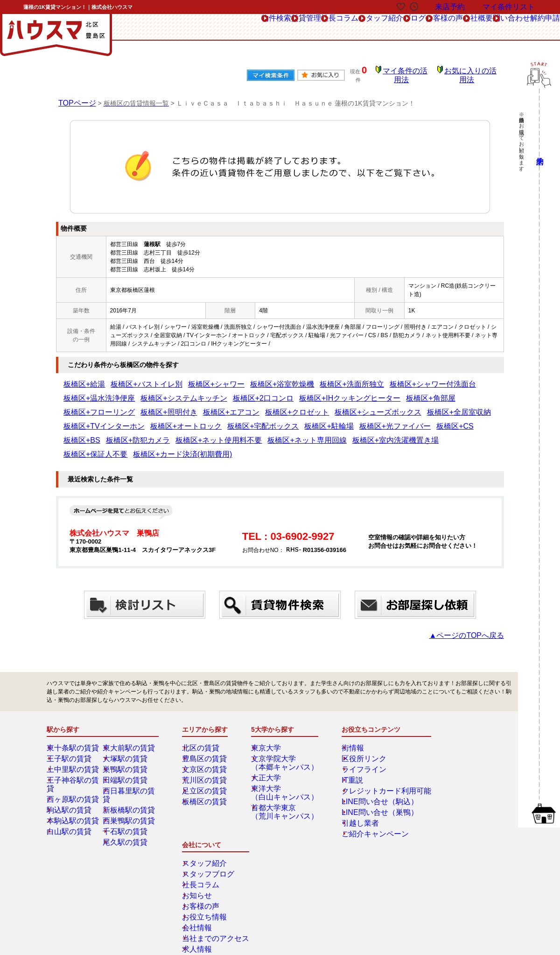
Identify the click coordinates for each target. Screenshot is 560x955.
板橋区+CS (137, 420)
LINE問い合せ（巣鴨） (367, 792)
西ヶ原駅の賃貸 (73, 770)
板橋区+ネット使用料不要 (276, 420)
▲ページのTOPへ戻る (476, 615)
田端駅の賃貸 (126, 759)
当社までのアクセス (462, 802)
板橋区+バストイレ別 (127, 378)
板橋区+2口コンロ (157, 392)
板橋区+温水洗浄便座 (412, 378)
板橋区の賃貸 (206, 781)
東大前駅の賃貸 (129, 727)
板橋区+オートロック (334, 406)
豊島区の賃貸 (206, 738)
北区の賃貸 (203, 727)
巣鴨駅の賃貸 (126, 749)
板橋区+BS (170, 420)
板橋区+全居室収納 (212, 406)
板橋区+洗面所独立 (285, 378)
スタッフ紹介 (298, 27)
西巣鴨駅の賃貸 (129, 792)
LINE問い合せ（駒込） (367, 781)
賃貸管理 (196, 27)
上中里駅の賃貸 (73, 749)
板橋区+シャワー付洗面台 (347, 378)
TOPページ (75, 96)
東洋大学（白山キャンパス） (283, 772)
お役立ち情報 (453, 781)
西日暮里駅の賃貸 (132, 770)
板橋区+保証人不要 (473, 420)
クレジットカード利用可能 (372, 770)
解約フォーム (81, 886)
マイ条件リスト (509, 7)
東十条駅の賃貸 (73, 727)
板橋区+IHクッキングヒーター (223, 392)
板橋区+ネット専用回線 (343, 420)
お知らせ (448, 759)
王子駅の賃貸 (70, 738)
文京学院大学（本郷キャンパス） (283, 742)
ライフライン (356, 749)
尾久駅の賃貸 (126, 813)
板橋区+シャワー (181, 378)
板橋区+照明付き (390, 392)
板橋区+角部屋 (285, 392)
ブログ (346, 27)
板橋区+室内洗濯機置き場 (411, 420)
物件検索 (151, 27)
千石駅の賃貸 (126, 802)
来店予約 (148, 865)
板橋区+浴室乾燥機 (232, 378)
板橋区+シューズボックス (150, 406)
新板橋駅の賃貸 (129, 781)
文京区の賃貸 (206, 749)
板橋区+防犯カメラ (213, 420)
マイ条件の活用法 (412, 72)
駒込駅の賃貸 (70, 781)
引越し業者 (353, 802)
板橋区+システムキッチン (96, 392)
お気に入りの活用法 (473, 72)
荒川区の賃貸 (206, 759)
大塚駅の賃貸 (126, 738)
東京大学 (269, 727)
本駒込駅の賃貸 (73, 792)
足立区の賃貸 (206, 770)
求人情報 (448, 813)
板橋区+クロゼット (87, 406)
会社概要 (438, 27)
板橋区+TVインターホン (272, 406)
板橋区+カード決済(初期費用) (101, 434)
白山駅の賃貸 (70, 802)
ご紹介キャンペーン (364, 813)
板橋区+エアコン (438, 392)
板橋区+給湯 (79, 378)
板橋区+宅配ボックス (394, 406)
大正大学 (269, 757)
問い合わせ (486, 27)
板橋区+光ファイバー (90, 420)
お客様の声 (390, 27)
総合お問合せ (81, 865)
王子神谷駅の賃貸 (76, 759)
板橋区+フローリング (336, 392)
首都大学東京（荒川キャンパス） (283, 791)
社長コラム (244, 27)
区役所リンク (356, 738)
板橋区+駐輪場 (444, 406)
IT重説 (347, 759)
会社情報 (448, 792)
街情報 (347, 727)
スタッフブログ (456, 738)
